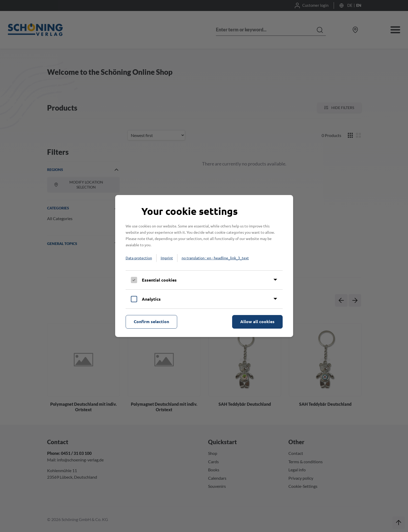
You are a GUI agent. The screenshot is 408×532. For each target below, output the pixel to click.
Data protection (139, 258)
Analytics (151, 299)
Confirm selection (151, 321)
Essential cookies (159, 280)
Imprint (167, 258)
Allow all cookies (257, 321)
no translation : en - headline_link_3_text (215, 258)
